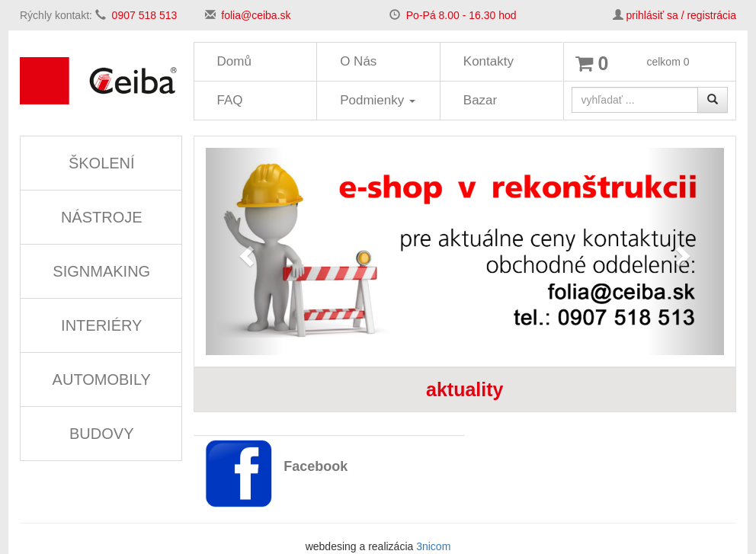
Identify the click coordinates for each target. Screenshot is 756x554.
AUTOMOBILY (102, 379)
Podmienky (378, 100)
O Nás (358, 61)
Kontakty (489, 61)
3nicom (433, 546)
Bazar (480, 100)
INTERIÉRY (101, 325)
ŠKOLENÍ (102, 163)
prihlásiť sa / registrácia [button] (681, 15)
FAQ (230, 100)
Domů (234, 61)
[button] (245, 251)
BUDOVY (101, 434)
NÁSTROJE (102, 217)
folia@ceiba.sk (256, 15)
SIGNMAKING (101, 271)
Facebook (316, 466)
